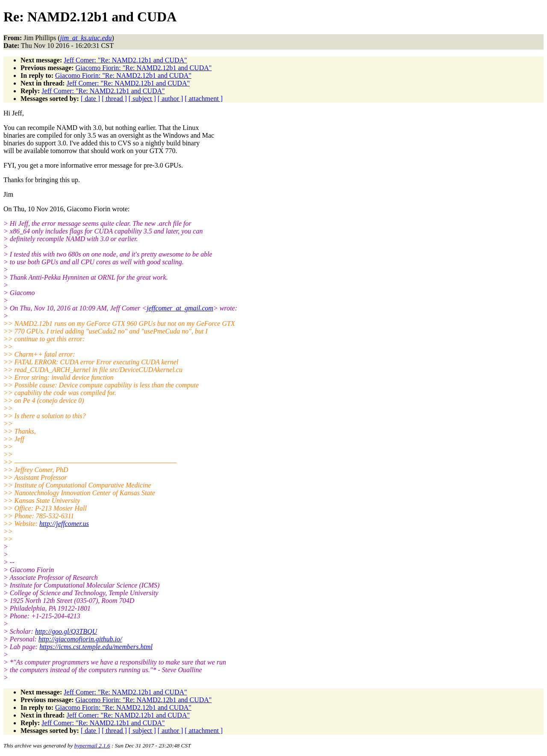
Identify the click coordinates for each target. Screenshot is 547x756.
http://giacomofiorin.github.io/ (80, 639)
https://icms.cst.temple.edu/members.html (96, 647)
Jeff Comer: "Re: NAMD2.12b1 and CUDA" (125, 60)
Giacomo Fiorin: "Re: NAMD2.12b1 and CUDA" (144, 68)
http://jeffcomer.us (64, 524)
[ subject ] (142, 99)
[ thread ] (114, 99)
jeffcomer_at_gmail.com (180, 308)
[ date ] (90, 99)
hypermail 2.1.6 (92, 746)
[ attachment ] (204, 99)
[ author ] (171, 99)
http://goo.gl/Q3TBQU (66, 631)
